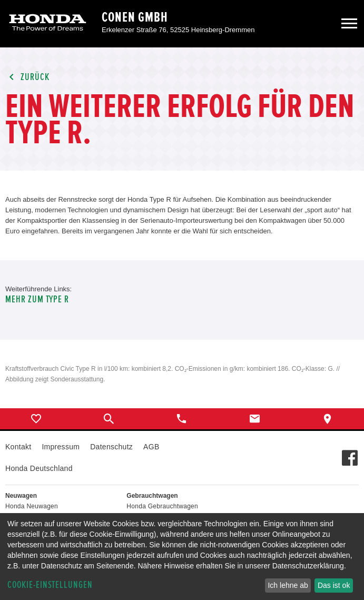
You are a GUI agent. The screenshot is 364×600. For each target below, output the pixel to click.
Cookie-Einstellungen (50, 585)
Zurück (27, 77)
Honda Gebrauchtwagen (162, 506)
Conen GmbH (135, 17)
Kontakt (18, 447)
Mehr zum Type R (37, 299)
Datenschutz (111, 447)
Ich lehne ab (288, 585)
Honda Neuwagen (32, 506)
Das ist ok (334, 585)
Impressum (61, 447)
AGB (151, 447)
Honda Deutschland (39, 468)
